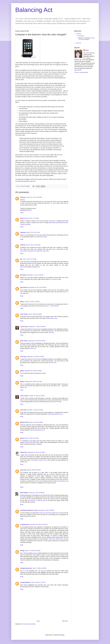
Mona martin (24, 341)
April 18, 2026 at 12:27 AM (38, 582)
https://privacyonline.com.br (38, 430)
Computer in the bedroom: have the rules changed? (86, 39)
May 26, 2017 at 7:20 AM (32, 218)
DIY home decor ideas (55, 279)
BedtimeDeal (28, 210)
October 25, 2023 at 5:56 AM (36, 493)
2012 (78, 34)
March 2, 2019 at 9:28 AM (36, 422)
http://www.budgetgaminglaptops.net (30, 267)
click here (51, 333)
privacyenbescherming (55, 402)
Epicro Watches (24, 553)
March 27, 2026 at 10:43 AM (33, 551)
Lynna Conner (24, 327)
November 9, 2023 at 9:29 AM (46, 510)
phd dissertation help (63, 481)
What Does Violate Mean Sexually (58, 539)
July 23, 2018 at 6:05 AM (35, 314)
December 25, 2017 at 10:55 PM (38, 287)
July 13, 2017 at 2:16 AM (30, 259)
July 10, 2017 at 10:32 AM (33, 245)
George (22, 551)
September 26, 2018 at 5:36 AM (33, 371)
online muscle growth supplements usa (50, 513)
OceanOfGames (54, 306)
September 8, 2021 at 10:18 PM (36, 452)
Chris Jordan (24, 314)
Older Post (65, 621)
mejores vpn (23, 387)
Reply (22, 213)
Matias (22, 302)
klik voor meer (53, 363)
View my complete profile (81, 72)
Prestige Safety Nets (26, 568)
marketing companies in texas (29, 510)
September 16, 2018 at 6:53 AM (37, 341)
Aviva (87, 50)
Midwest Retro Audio (52, 318)
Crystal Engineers (25, 582)
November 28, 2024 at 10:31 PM (39, 524)
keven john (23, 470)
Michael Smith (24, 422)
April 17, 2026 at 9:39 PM (39, 568)
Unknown (23, 197)
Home (38, 621)
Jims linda (23, 357)
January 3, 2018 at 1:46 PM (32, 302)
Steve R (22, 218)
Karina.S (23, 438)
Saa (21, 259)
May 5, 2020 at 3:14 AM (32, 438)
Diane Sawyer (24, 493)
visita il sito (33, 348)
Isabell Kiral (24, 452)
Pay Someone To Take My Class (37, 500)
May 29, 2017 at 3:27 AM (33, 232)
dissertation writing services (40, 460)
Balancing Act (34, 10)
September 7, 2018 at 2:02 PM (37, 327)
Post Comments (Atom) (29, 624)
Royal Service (24, 287)
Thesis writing (43, 237)
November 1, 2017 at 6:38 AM (35, 275)
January (80, 36)
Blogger (62, 635)
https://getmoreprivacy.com (55, 414)
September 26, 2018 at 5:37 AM (33, 382)
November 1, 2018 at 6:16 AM (35, 410)
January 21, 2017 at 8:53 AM (34, 197)
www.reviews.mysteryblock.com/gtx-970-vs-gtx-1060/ (35, 251)
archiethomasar (25, 524)
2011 (78, 43)
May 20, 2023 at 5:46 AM (34, 470)
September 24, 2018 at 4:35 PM (35, 357)
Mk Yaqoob (23, 275)
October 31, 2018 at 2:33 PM (37, 396)
